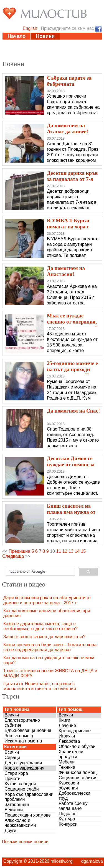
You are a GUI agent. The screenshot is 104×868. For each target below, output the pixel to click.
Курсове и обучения (69, 785)
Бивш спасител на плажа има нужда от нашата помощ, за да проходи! (72, 515)
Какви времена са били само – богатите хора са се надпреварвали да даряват (50, 647)
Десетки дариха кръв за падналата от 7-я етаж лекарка (72, 179)
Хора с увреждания (24, 768)
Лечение (67, 725)
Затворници (17, 805)
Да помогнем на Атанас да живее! (68, 128)
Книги (64, 720)
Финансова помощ (78, 772)
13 (71, 551)
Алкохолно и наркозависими (20, 823)
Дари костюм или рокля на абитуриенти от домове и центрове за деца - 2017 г (47, 600)
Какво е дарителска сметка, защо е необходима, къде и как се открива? (40, 626)
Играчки (67, 736)
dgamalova (92, 861)
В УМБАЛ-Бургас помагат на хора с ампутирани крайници (69, 230)
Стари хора (16, 773)
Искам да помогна (23, 741)
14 (77, 551)
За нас (48, 57)
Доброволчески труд (74, 796)
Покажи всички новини (25, 842)
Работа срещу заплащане (73, 806)
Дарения (68, 50)
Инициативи (71, 43)
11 (59, 551)
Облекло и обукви (77, 746)
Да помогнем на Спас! (73, 411)
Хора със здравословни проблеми (29, 797)
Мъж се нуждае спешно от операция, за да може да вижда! (72, 322)
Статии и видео (27, 43)
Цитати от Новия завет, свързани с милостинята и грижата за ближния (40, 686)
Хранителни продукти (71, 754)
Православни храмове (27, 815)
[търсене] (40, 572)
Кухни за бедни (20, 784)
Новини (45, 36)
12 (65, 551)
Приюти (12, 779)
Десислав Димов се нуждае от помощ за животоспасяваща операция (71, 467)
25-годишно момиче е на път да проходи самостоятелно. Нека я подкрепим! (72, 372)
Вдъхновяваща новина (28, 730)
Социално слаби (21, 789)
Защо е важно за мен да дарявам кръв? (44, 637)
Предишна (19, 551)
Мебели (67, 762)
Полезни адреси (27, 50)
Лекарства (69, 741)
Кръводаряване (75, 731)
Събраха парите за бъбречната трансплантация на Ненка (70, 87)
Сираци (12, 758)
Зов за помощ (19, 736)
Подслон (68, 814)
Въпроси (19, 57)
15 (83, 551)
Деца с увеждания (23, 763)
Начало (17, 36)
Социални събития (78, 778)
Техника (67, 767)
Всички (12, 715)
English (30, 28)
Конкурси (68, 824)
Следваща (13, 556)
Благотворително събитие (22, 723)
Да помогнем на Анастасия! (66, 271)
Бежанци (14, 810)
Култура (67, 819)
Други (10, 831)
